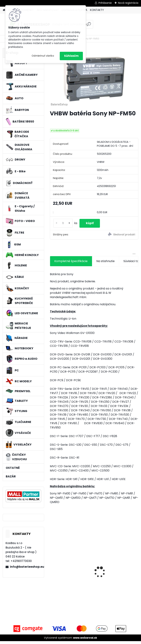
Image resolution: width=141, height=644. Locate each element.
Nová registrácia (128, 3)
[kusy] (63, 225)
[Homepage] (4, 10)
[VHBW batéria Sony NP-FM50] (94, 77)
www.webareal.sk (85, 640)
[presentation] (52, 569)
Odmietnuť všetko (43, 56)
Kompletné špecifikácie (71, 264)
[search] (89, 26)
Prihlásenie (105, 3)
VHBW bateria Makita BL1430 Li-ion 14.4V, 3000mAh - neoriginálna (70, 571)
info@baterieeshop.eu (25, 567)
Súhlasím (71, 56)
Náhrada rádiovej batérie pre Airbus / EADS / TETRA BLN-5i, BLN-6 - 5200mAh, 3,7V (116, 575)
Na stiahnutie (105, 264)
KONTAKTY (97, 10)
